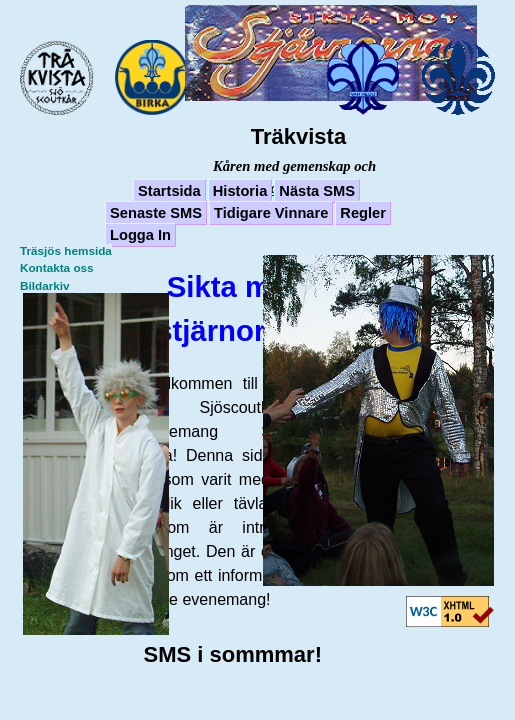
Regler (363, 213)
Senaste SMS (156, 213)
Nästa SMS (317, 191)
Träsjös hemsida (66, 250)
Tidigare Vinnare (271, 213)
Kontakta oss (57, 267)
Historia (240, 191)
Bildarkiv (45, 285)
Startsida (169, 191)
